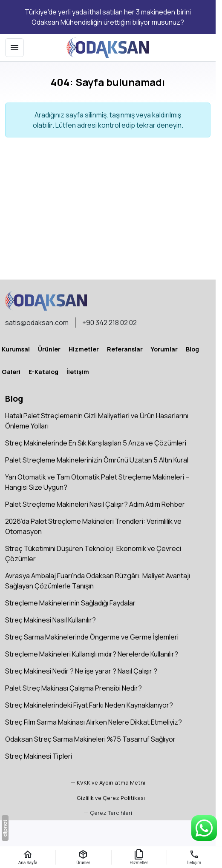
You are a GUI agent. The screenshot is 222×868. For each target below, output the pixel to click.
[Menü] (14, 48)
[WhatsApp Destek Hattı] (204, 828)
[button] (108, 813)
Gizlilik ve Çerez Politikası (111, 798)
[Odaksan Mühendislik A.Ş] (108, 48)
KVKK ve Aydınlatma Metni (111, 782)
